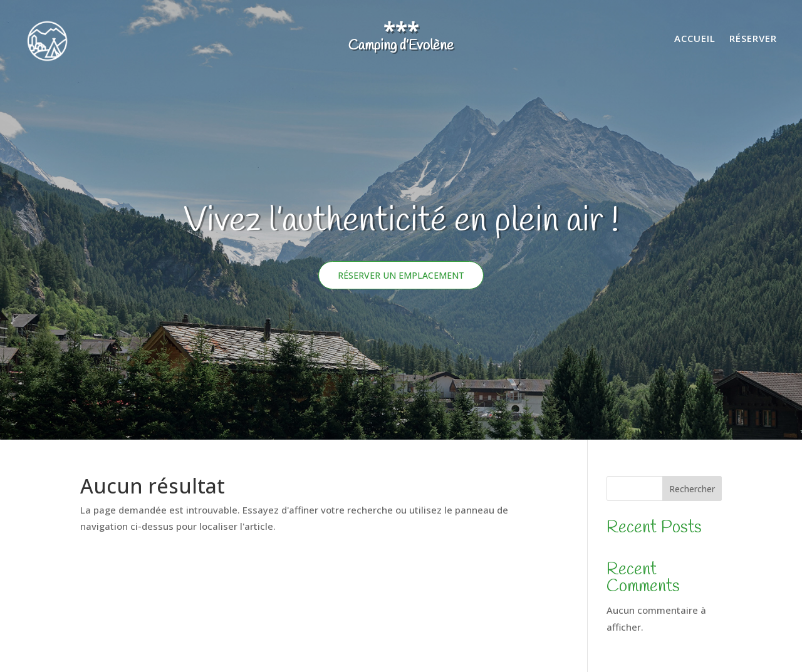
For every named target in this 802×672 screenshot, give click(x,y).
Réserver (753, 39)
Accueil (695, 39)
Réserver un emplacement (401, 275)
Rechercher (692, 489)
